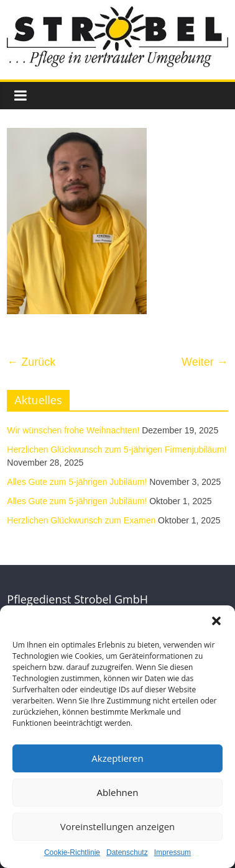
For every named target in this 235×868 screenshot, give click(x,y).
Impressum (173, 852)
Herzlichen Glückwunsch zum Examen (81, 520)
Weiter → (205, 362)
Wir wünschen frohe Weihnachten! (73, 430)
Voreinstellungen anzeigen (118, 826)
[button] (216, 621)
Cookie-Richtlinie (72, 852)
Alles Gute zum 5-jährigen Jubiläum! (77, 482)
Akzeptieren (117, 758)
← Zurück (31, 362)
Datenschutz (127, 852)
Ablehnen (118, 792)
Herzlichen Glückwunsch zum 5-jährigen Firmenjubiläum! (117, 450)
